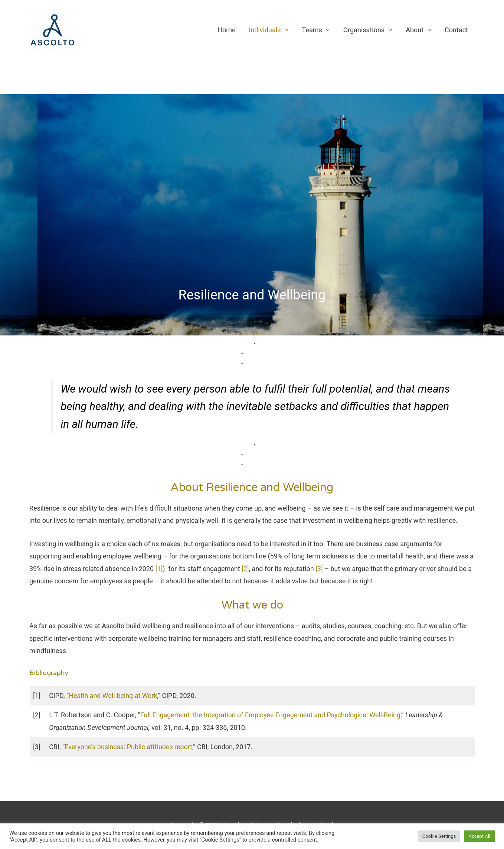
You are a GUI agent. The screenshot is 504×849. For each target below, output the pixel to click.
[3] (320, 569)
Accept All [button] (479, 836)
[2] (245, 569)
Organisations (364, 30)
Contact (456, 30)
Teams (312, 30)
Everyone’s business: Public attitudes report (129, 747)
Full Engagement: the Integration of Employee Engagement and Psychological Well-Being (271, 715)
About (415, 30)
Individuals (265, 30)
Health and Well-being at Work (113, 696)
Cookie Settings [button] (439, 836)
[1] (159, 569)
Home (226, 30)
